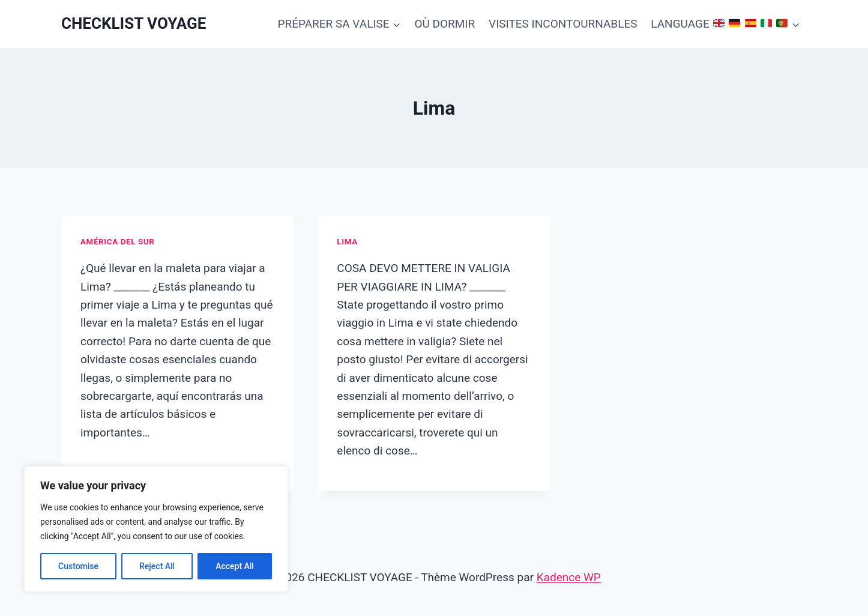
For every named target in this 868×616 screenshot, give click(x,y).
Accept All (235, 566)
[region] (156, 529)
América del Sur (117, 242)
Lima (347, 242)
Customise (78, 566)
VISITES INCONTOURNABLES (563, 24)
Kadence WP (569, 577)
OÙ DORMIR (445, 24)
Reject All (157, 566)
